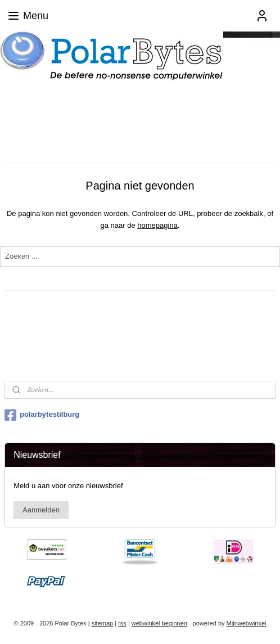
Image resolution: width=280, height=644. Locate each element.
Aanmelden (41, 510)
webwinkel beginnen (159, 623)
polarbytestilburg (42, 415)
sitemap (103, 623)
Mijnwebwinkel (247, 623)
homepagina (157, 225)
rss (122, 623)
